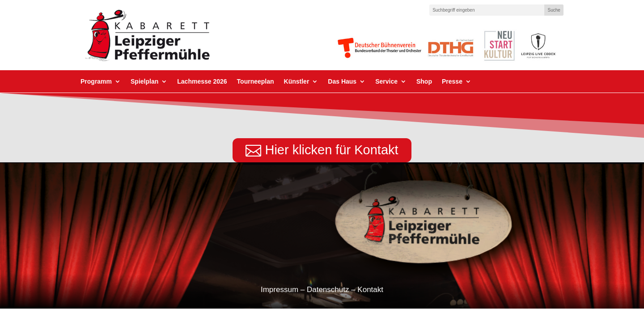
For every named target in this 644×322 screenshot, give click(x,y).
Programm (96, 82)
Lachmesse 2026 (202, 82)
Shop (424, 82)
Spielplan (144, 82)
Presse (452, 82)
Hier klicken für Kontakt (331, 150)
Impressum (280, 290)
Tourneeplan (256, 82)
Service (386, 82)
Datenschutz (328, 290)
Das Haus (342, 82)
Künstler (297, 82)
